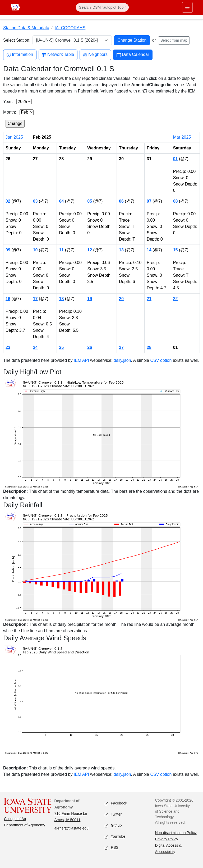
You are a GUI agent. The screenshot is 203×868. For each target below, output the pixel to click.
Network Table (58, 55)
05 (90, 201)
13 (121, 250)
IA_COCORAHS (70, 28)
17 (35, 299)
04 (61, 201)
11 (61, 250)
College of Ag (15, 819)
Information (20, 55)
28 (149, 347)
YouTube (115, 837)
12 (90, 250)
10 (35, 250)
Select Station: (17, 40)
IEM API (81, 360)
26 (90, 347)
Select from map (174, 40)
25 (61, 347)
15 (176, 250)
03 (35, 201)
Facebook (116, 803)
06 (121, 201)
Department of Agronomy (25, 825)
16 (8, 299)
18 (61, 299)
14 (149, 250)
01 (176, 159)
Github (113, 825)
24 (35, 347)
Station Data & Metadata (26, 28)
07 (149, 201)
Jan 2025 (14, 137)
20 (121, 299)
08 (176, 201)
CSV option (161, 360)
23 (8, 347)
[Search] (102, 7)
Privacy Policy (167, 839)
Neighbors (95, 55)
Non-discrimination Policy (176, 833)
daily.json (122, 360)
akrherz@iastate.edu (71, 828)
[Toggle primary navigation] (187, 7)
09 (8, 250)
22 (176, 299)
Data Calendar (133, 55)
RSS (112, 848)
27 (121, 347)
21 (149, 299)
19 (90, 299)
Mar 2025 (182, 137)
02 (8, 201)
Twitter (113, 814)
